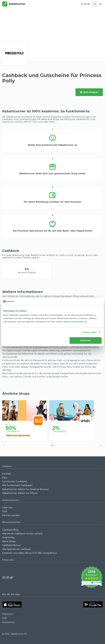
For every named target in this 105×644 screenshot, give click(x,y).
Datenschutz (8, 622)
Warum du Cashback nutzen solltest (22, 534)
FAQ (5, 478)
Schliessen (86, 340)
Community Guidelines (15, 482)
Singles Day (8, 537)
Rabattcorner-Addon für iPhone (20, 493)
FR (85, 4)
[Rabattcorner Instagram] (8, 577)
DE (82, 4)
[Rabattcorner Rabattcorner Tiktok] (11, 577)
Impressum (8, 614)
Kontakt (7, 474)
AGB (4, 618)
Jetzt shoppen (89, 92)
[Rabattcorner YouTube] (4, 577)
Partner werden (11, 515)
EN (88, 4)
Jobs (5, 511)
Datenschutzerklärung (75, 322)
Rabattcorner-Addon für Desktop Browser (25, 489)
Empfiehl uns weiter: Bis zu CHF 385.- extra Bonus (29, 553)
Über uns (7, 508)
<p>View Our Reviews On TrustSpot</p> (92, 578)
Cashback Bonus (11, 545)
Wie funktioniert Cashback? (17, 485)
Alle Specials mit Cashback (17, 549)
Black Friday (9, 541)
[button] (4, 445)
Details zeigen (90, 332)
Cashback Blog (10, 530)
